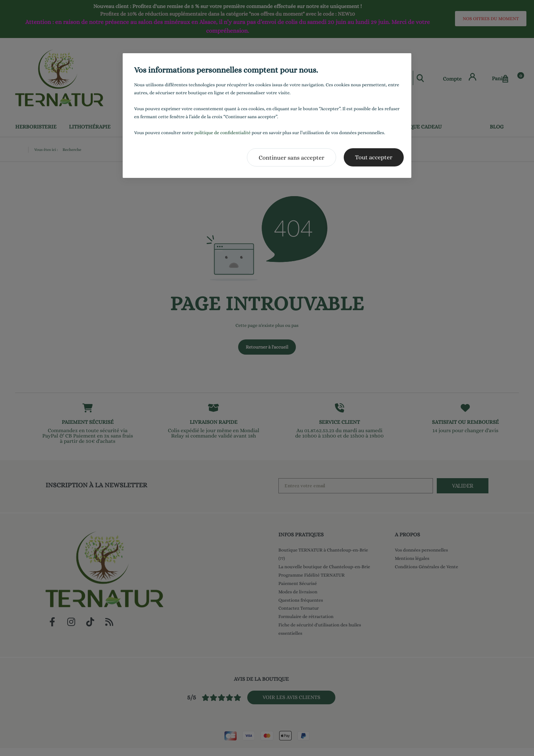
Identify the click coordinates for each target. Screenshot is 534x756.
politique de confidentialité (223, 133)
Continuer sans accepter (291, 158)
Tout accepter (374, 157)
